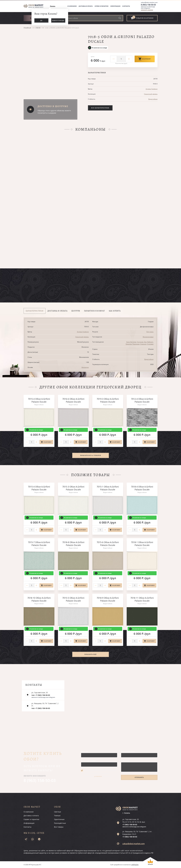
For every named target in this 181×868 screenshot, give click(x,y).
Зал (145, 342)
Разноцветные (60, 823)
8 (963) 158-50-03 (148, 5)
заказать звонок (147, 10)
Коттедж (133, 342)
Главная (27, 28)
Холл (128, 342)
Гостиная (140, 342)
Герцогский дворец (151, 94)
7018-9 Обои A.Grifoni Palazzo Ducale (108, 599)
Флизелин (85, 367)
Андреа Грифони (152, 89)
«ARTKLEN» (135, 865)
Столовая (150, 344)
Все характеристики (100, 108)
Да (41, 20)
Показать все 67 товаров (91, 455)
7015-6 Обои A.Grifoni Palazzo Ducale (108, 544)
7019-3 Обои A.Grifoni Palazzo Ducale (108, 400)
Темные (57, 816)
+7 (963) (130, 825)
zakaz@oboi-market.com (149, 2)
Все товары (59, 827)
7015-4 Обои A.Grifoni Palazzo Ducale (39, 400)
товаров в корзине (145, 18)
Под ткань (150, 332)
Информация (115, 6)
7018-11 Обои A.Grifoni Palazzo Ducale (142, 599)
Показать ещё (90, 654)
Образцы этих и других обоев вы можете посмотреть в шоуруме (54, 112)
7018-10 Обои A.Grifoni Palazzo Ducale (39, 599)
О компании (72, 6)
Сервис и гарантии (101, 6)
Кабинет (150, 342)
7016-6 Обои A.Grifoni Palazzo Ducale (73, 400)
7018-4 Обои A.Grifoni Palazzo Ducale (142, 488)
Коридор (129, 344)
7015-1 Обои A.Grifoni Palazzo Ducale (108, 488)
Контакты (126, 6)
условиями (98, 776)
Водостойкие (153, 99)
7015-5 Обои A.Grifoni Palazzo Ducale (73, 599)
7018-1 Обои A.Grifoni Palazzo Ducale (142, 544)
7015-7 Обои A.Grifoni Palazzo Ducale (39, 544)
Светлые (58, 812)
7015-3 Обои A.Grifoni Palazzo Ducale (73, 488)
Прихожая (136, 344)
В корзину (145, 59)
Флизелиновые (148, 337)
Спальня (143, 344)
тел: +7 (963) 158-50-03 (41, 695)
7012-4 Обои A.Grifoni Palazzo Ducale (142, 400)
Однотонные (59, 819)
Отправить (139, 777)
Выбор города (58, 20)
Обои (38, 28)
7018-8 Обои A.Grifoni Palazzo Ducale (73, 544)
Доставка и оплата (86, 6)
